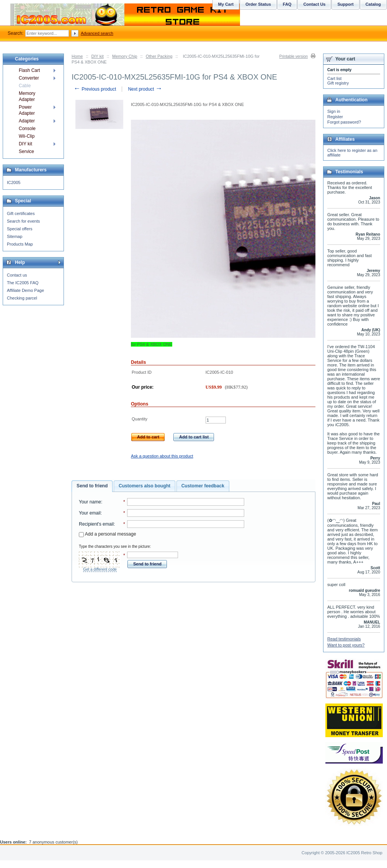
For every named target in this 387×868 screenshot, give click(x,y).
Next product (145, 89)
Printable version (294, 56)
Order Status (258, 4)
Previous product (95, 89)
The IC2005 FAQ (23, 283)
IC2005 (14, 182)
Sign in (334, 111)
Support (345, 4)
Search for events (23, 221)
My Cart (226, 4)
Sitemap (15, 236)
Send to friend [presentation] (92, 486)
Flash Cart (29, 70)
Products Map (20, 244)
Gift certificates (21, 213)
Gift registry (338, 83)
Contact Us (314, 4)
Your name (90, 502)
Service (26, 151)
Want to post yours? (346, 645)
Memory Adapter (27, 96)
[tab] (92, 486)
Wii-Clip (27, 136)
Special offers (20, 229)
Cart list (334, 78)
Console (27, 129)
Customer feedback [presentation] (203, 486)
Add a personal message (107, 534)
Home (77, 56)
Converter (29, 78)
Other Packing (159, 56)
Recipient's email (96, 524)
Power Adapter (27, 110)
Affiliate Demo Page (25, 290)
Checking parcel (22, 298)
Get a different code (100, 569)
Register (335, 117)
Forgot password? (344, 122)
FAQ (287, 4)
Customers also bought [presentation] (145, 486)
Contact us (17, 275)
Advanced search (97, 33)
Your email (90, 513)
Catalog (373, 4)
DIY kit (98, 56)
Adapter (27, 121)
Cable (25, 86)
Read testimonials (344, 639)
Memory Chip (125, 56)
